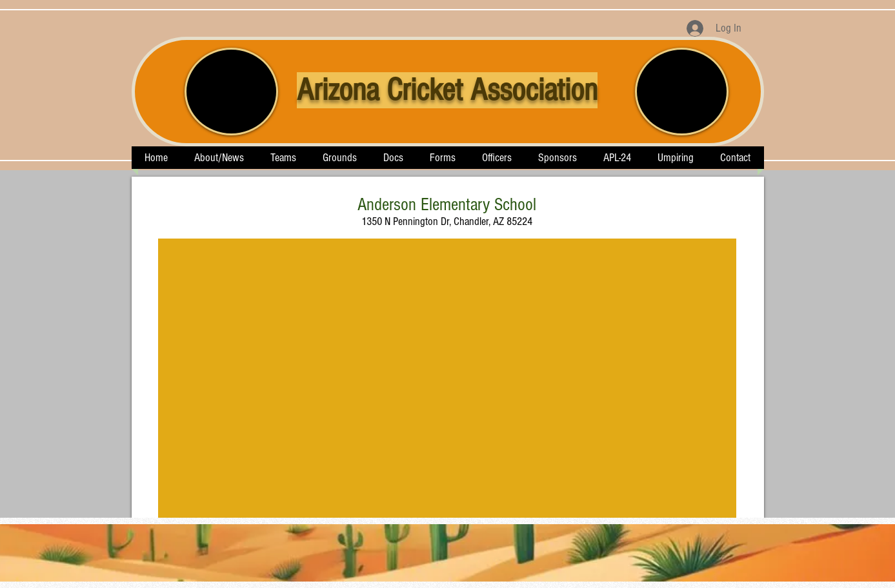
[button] (284, 158)
